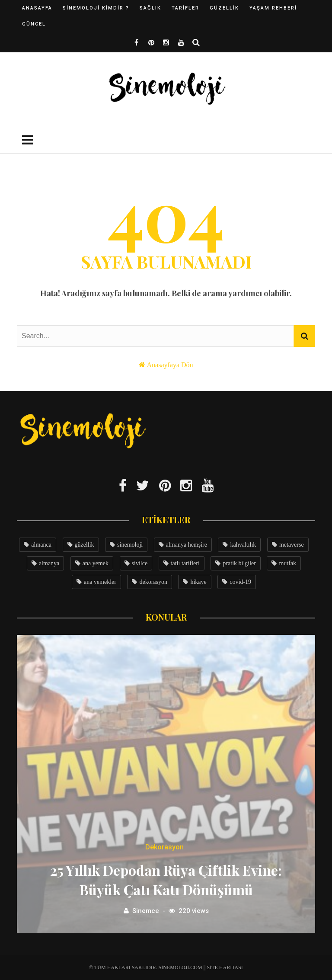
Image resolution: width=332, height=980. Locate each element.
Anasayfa (37, 8)
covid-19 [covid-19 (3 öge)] (240, 582)
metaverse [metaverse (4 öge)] (292, 545)
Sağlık (150, 8)
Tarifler (185, 8)
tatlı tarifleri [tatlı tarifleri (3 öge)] (185, 563)
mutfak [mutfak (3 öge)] (287, 563)
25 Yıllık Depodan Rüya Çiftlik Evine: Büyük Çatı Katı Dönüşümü (166, 880)
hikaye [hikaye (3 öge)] (198, 582)
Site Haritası (225, 967)
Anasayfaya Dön (170, 365)
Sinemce (146, 911)
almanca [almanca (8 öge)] (41, 545)
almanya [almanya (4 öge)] (49, 563)
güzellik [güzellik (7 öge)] (85, 545)
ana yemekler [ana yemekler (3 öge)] (100, 582)
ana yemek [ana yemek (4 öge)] (96, 563)
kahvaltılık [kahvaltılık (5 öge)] (243, 545)
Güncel (34, 24)
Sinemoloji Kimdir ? (96, 8)
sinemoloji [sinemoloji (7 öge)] (130, 545)
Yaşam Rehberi (273, 8)
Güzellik (224, 8)
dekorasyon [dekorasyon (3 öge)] (153, 582)
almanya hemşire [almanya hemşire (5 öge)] (187, 545)
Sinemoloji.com (180, 967)
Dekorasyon (164, 847)
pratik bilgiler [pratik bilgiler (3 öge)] (239, 563)
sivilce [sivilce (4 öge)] (140, 563)
